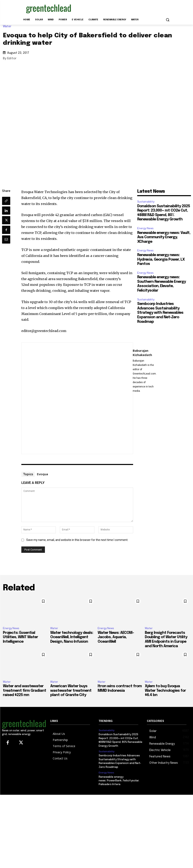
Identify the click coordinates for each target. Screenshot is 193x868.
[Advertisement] (124, 8)
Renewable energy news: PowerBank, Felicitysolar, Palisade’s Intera (119, 780)
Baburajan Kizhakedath (142, 353)
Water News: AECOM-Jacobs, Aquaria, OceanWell (116, 637)
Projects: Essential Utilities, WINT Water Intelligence (20, 637)
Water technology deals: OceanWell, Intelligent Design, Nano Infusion (72, 637)
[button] (168, 20)
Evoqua (42, 474)
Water (8, 26)
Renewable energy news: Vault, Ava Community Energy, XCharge (164, 237)
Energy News (145, 228)
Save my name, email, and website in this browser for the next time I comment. (77, 540)
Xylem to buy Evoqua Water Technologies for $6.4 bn (165, 691)
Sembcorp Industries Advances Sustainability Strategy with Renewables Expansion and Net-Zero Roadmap (160, 313)
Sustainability (146, 202)
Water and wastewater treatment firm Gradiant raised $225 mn (25, 691)
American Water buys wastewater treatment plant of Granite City (71, 691)
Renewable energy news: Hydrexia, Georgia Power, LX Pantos (161, 259)
